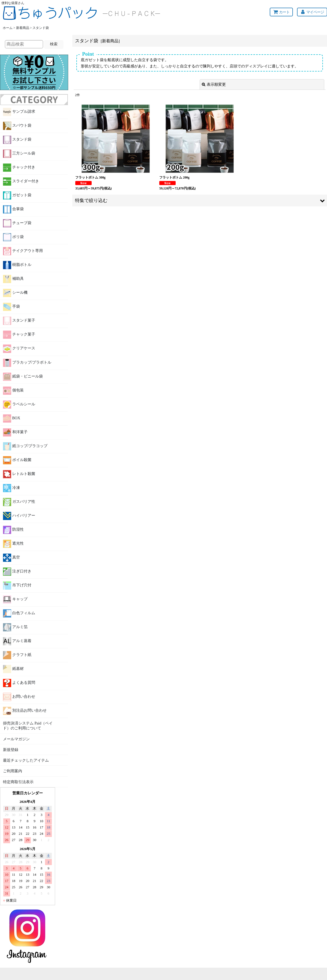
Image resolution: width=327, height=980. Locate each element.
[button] (200, 201)
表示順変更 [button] (214, 84)
